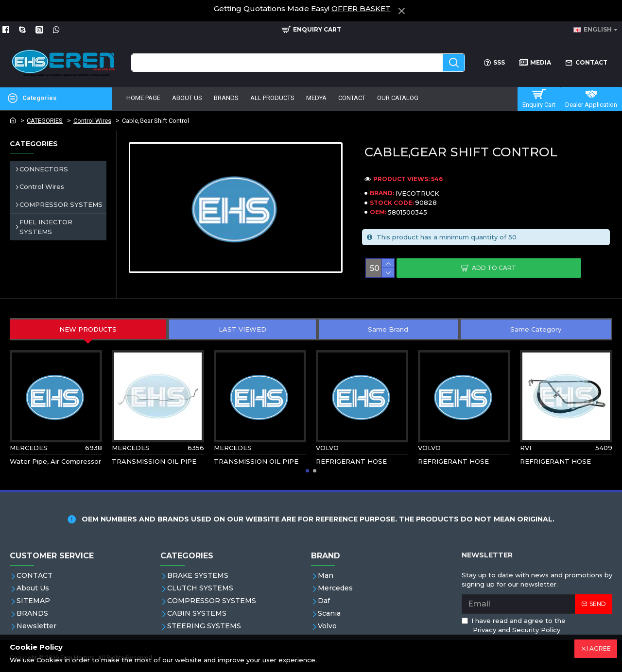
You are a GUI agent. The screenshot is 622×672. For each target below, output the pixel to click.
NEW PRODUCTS (88, 329)
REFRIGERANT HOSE (351, 461)
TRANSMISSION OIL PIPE (154, 461)
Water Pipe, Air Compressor (55, 461)
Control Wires (92, 121)
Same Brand (388, 329)
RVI (526, 448)
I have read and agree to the (514, 626)
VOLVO (327, 448)
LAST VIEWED (242, 329)
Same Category (536, 329)
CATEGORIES (45, 121)
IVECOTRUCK (417, 193)
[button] (307, 471)
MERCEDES (29, 448)
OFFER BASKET (361, 8)
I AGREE (599, 648)
